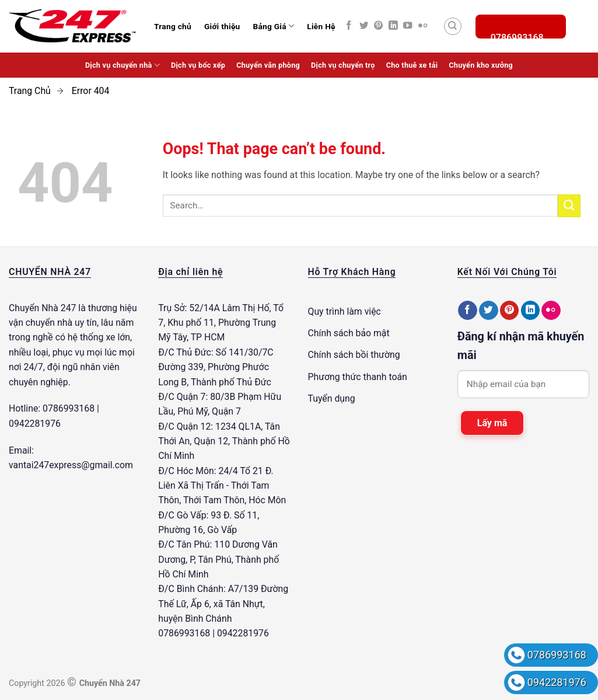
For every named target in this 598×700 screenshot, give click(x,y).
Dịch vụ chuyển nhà (123, 65)
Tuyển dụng (332, 398)
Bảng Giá (273, 26)
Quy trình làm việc (345, 311)
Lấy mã (492, 423)
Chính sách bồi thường (354, 355)
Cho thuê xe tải (412, 65)
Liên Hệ (321, 26)
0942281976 (557, 682)
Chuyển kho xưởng (481, 65)
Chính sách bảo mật (349, 333)
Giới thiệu (222, 26)
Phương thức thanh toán (358, 377)
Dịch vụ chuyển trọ (343, 65)
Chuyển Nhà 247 (42, 308)
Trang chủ (173, 26)
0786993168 (557, 655)
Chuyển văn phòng (268, 65)
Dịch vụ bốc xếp (198, 65)
